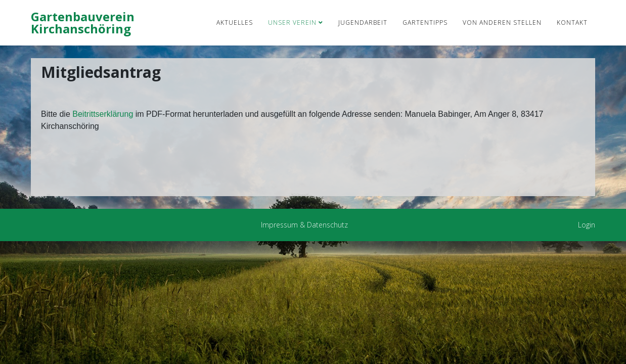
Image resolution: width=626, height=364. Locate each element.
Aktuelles (235, 22)
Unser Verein (292, 22)
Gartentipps (425, 22)
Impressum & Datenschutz (304, 225)
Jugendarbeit (363, 22)
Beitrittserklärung (104, 114)
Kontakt (572, 22)
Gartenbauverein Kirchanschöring (83, 22)
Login (587, 225)
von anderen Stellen (502, 22)
